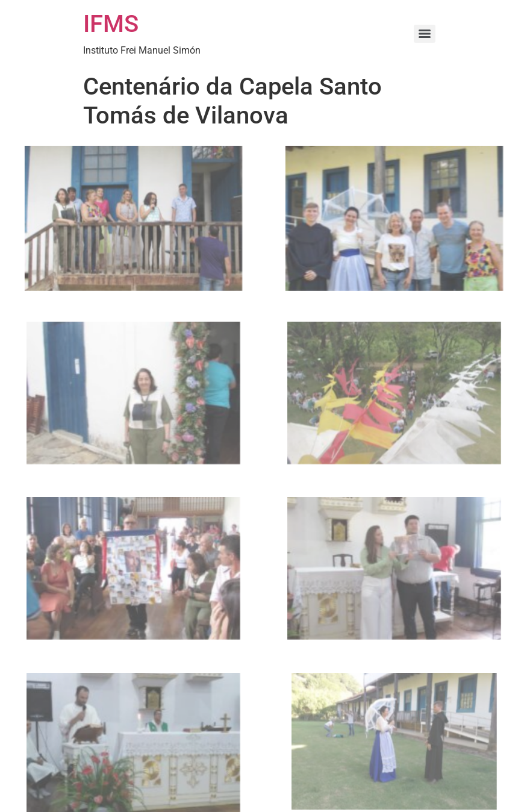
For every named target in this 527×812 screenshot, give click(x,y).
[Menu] (425, 34)
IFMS (111, 24)
